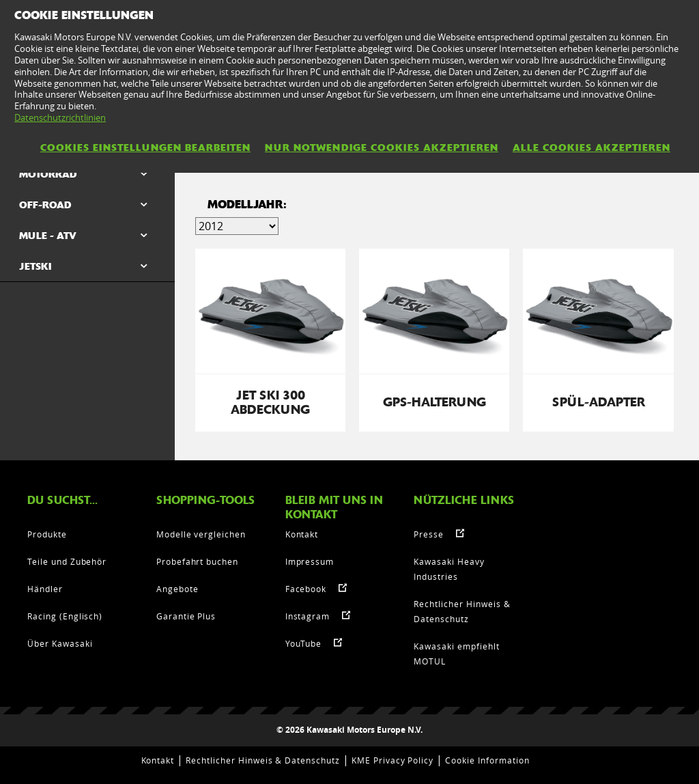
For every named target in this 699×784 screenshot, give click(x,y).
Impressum (310, 561)
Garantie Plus (186, 616)
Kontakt (302, 534)
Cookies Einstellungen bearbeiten (145, 148)
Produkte (47, 534)
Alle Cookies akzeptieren (591, 148)
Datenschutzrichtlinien (60, 117)
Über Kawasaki (60, 643)
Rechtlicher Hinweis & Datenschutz (263, 760)
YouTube (304, 643)
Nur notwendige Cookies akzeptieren (382, 148)
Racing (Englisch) (65, 616)
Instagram (308, 616)
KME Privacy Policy (393, 760)
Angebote (177, 589)
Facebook (306, 589)
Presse (429, 534)
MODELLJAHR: (247, 205)
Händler (45, 589)
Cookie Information (487, 760)
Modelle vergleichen (201, 534)
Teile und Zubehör (67, 561)
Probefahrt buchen (197, 561)
